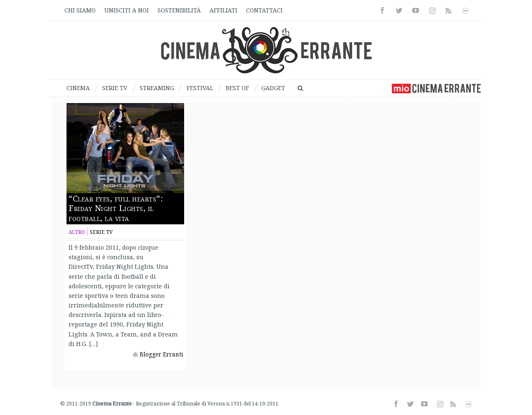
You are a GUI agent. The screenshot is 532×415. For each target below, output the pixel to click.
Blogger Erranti (161, 354)
